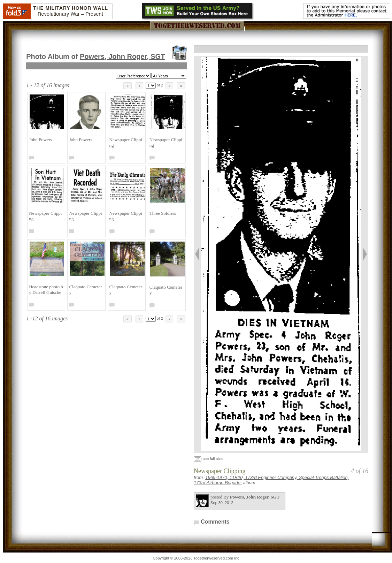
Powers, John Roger (122, 56)
